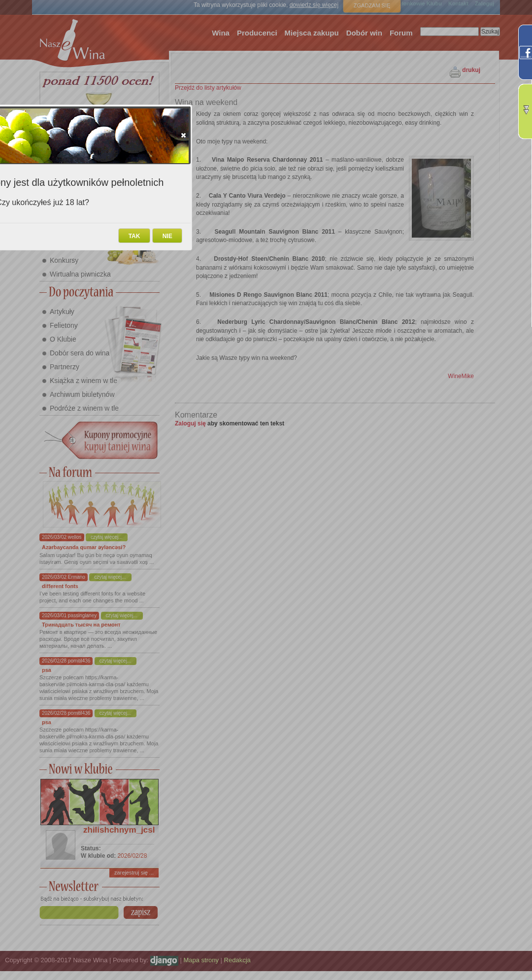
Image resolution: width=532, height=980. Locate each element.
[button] (183, 135)
